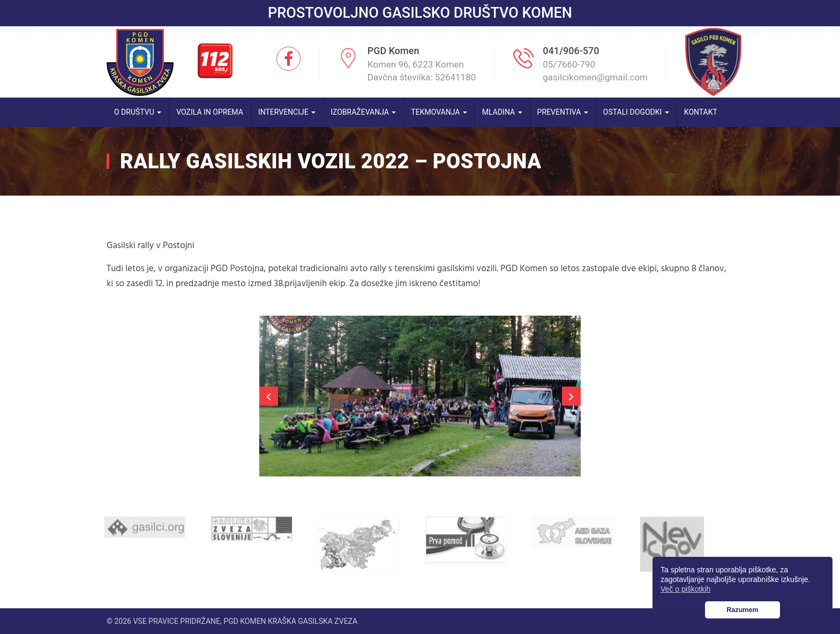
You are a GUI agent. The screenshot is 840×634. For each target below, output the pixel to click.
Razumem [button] (742, 610)
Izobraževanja (363, 112)
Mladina (502, 112)
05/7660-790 (569, 64)
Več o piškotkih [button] (685, 589)
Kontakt (701, 112)
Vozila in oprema (210, 112)
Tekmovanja (439, 112)
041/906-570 (571, 51)
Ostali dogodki (636, 112)
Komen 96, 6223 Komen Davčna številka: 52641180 (422, 71)
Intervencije (287, 112)
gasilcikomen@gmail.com (595, 77)
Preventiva (563, 112)
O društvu (138, 112)
